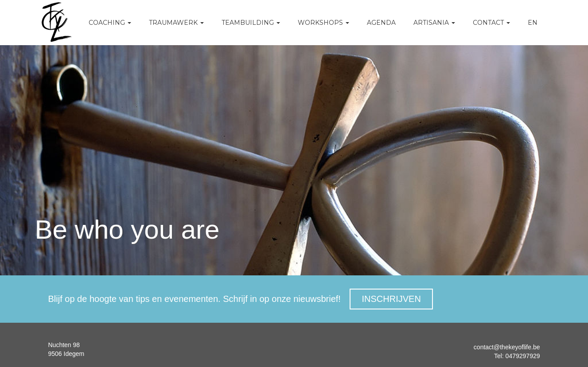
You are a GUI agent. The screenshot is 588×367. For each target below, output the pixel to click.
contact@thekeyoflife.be (507, 347)
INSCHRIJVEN (391, 299)
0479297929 (522, 356)
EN (533, 23)
